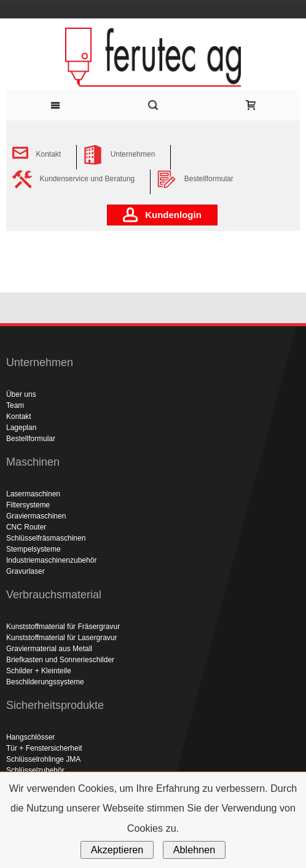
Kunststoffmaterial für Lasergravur (62, 638)
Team (15, 405)
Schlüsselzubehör (35, 770)
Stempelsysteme (33, 549)
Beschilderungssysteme (45, 682)
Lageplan (21, 428)
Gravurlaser (25, 571)
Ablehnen (194, 850)
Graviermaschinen (36, 516)
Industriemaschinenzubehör (51, 560)
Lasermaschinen (33, 494)
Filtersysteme (28, 505)
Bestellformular (31, 439)
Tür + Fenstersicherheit (44, 748)
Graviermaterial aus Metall (49, 649)
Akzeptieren (117, 850)
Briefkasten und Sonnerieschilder (60, 660)
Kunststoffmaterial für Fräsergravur (63, 627)
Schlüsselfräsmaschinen (46, 538)
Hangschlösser (30, 737)
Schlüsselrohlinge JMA (43, 759)
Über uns (21, 394)
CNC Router (26, 527)
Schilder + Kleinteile (39, 671)
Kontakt (19, 416)
